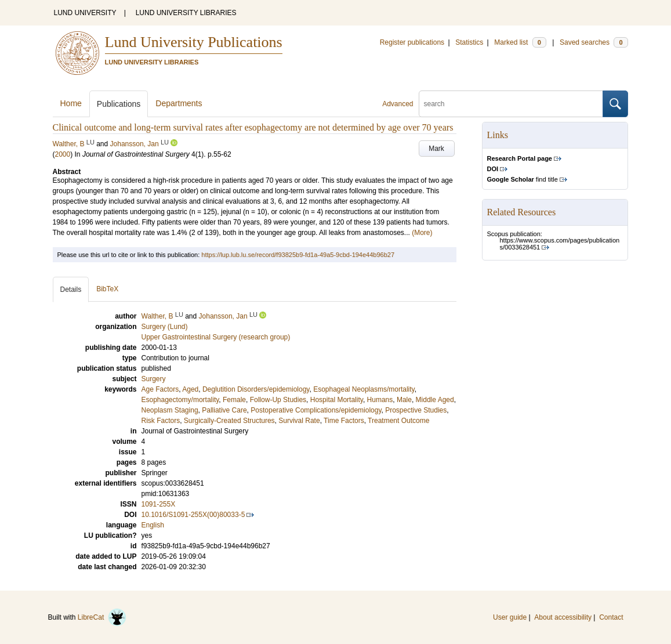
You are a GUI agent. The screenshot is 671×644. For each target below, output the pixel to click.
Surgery (154, 379)
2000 (63, 154)
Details (71, 290)
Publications (119, 104)
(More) (422, 233)
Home (71, 103)
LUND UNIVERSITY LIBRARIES (186, 13)
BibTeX (107, 289)
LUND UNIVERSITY (85, 13)
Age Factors (160, 389)
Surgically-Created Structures (229, 421)
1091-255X (159, 504)
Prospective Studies (416, 410)
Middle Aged (435, 400)
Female (234, 400)
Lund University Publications (194, 42)
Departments (179, 103)
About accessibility (563, 617)
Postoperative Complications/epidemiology (316, 410)
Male (404, 400)
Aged (190, 389)
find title (523, 179)
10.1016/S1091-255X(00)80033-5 (193, 515)
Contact (611, 617)
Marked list (520, 42)
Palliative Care (224, 410)
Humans (380, 400)
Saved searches (594, 42)
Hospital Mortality (337, 400)
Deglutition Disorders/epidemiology (256, 389)
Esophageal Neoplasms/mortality (364, 389)
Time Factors (344, 421)
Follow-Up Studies (278, 400)
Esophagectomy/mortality (180, 400)
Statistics (469, 42)
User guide (510, 617)
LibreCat (102, 617)
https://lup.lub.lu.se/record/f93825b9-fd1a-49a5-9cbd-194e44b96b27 (298, 255)
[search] (511, 104)
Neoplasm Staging (170, 410)
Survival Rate (299, 421)
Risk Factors (161, 421)
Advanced (398, 104)
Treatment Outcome (398, 421)
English (153, 525)
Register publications (412, 42)
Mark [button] (436, 149)
